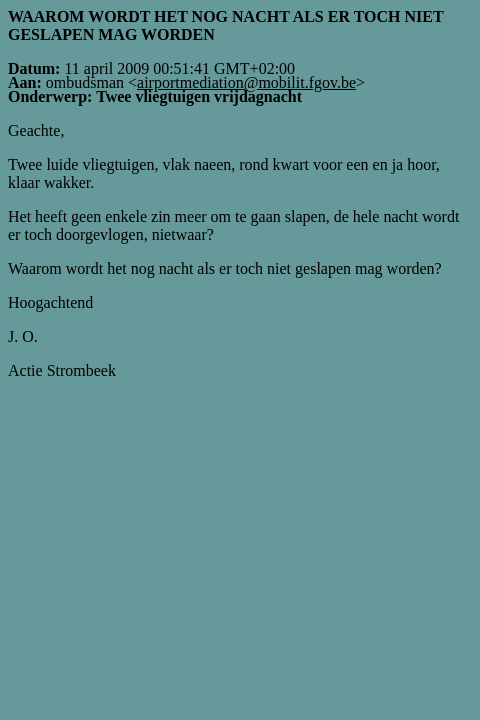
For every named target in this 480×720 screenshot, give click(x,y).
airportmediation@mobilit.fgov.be (246, 82)
